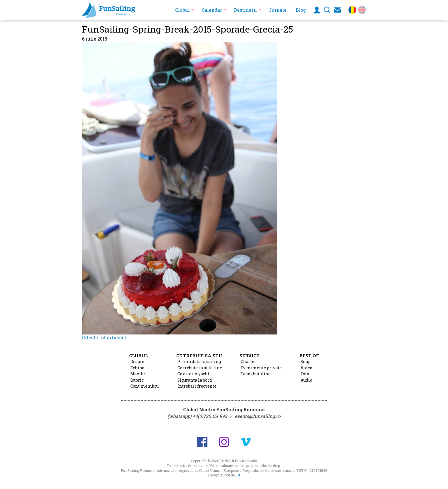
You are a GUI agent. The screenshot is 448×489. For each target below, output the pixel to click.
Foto (305, 374)
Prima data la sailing (199, 362)
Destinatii (245, 10)
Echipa (137, 368)
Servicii (250, 356)
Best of (309, 356)
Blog (301, 10)
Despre (137, 362)
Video (306, 368)
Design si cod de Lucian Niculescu (425, 480)
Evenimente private (261, 368)
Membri (139, 374)
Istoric (137, 380)
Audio (306, 380)
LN (238, 475)
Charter (248, 362)
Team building (256, 374)
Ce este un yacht (193, 374)
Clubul (182, 10)
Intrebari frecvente (197, 386)
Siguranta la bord (195, 380)
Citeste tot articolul (104, 337)
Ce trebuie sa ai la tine (200, 368)
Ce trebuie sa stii (199, 356)
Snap (306, 362)
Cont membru (144, 386)
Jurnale (278, 10)
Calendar (212, 10)
